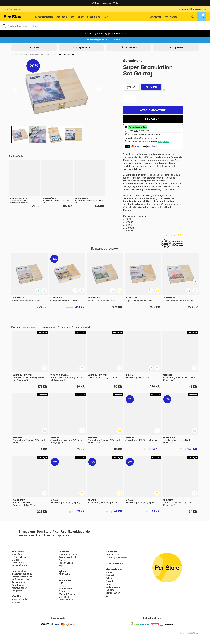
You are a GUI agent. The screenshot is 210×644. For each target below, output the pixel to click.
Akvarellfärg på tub (67, 54)
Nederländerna (113, 587)
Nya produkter (83, 47)
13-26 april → (105, 40)
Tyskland (110, 590)
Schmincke (133, 61)
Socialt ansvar (19, 585)
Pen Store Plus (19, 571)
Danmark (110, 575)
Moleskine (64, 597)
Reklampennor (19, 582)
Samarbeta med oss (22, 577)
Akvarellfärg (51, 54)
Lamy (61, 586)
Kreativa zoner (19, 588)
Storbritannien (113, 593)
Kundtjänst (184, 9)
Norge (109, 572)
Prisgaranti (17, 591)
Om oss (16, 560)
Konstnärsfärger (37, 54)
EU (107, 596)
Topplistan (178, 47)
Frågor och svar (19, 557)
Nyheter (63, 571)
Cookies (16, 602)
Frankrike (110, 581)
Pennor (80, 17)
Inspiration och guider (23, 574)
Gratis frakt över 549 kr (105, 3)
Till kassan (153, 119)
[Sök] (105, 26)
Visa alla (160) (66, 600)
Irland (108, 584)
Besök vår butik (20, 565)
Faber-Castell (65, 588)
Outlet (174, 17)
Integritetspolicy (20, 599)
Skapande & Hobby (65, 17)
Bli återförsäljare (20, 579)
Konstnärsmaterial (44, 17)
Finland (109, 578)
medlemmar (155, 134)
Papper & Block (94, 17)
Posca (62, 591)
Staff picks (64, 574)
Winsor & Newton (67, 594)
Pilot (61, 583)
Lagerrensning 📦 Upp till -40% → (105, 34)
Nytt (166, 17)
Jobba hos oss (19, 563)
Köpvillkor (17, 596)
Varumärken (156, 17)
